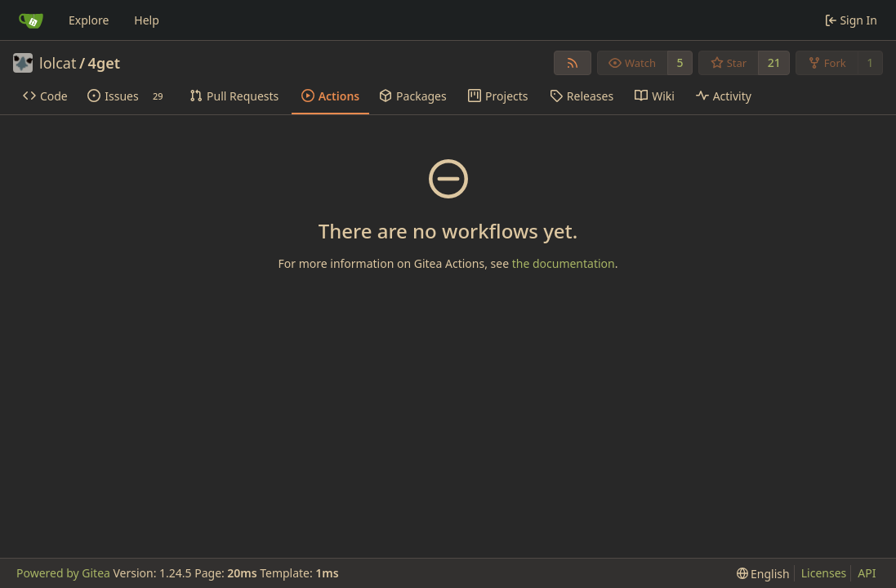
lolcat (58, 63)
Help (147, 20)
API (867, 573)
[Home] (31, 20)
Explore (89, 20)
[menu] (763, 574)
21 (774, 62)
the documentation (564, 263)
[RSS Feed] (573, 63)
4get (104, 63)
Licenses (824, 573)
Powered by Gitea (63, 573)
